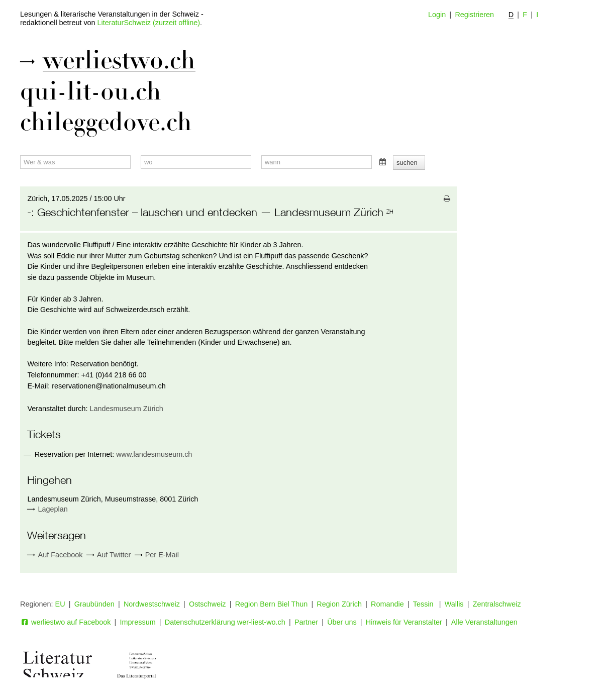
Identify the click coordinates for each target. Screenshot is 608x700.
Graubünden (94, 604)
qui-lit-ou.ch (91, 91)
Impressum (138, 622)
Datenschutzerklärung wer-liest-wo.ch (225, 622)
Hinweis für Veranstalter (404, 622)
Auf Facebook (55, 555)
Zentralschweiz (497, 604)
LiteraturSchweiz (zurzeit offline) (149, 23)
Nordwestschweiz (152, 604)
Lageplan (53, 509)
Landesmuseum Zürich (126, 409)
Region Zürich (339, 604)
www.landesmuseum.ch (154, 454)
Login (437, 15)
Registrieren (474, 15)
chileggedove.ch (106, 122)
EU (60, 604)
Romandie (387, 604)
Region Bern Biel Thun (272, 604)
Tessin (424, 604)
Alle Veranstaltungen (484, 622)
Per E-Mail (157, 555)
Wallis (454, 604)
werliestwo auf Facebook (65, 622)
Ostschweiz (208, 604)
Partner (306, 622)
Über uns (342, 622)
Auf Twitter (109, 555)
